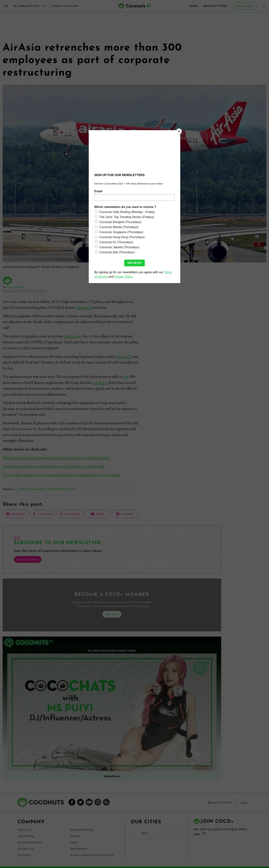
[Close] (179, 131)
